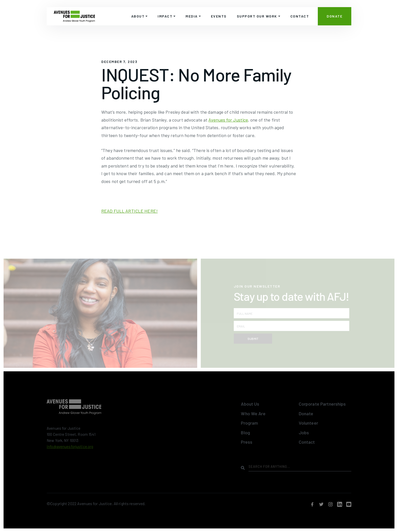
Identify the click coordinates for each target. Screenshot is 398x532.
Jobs (304, 433)
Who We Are (253, 413)
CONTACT (300, 16)
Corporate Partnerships (322, 404)
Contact (307, 442)
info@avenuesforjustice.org (70, 446)
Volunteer (308, 423)
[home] (74, 16)
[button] (139, 16)
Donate (306, 413)
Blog (245, 433)
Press (247, 442)
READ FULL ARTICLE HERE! (129, 211)
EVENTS (219, 16)
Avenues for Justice (228, 120)
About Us (250, 404)
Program (249, 423)
